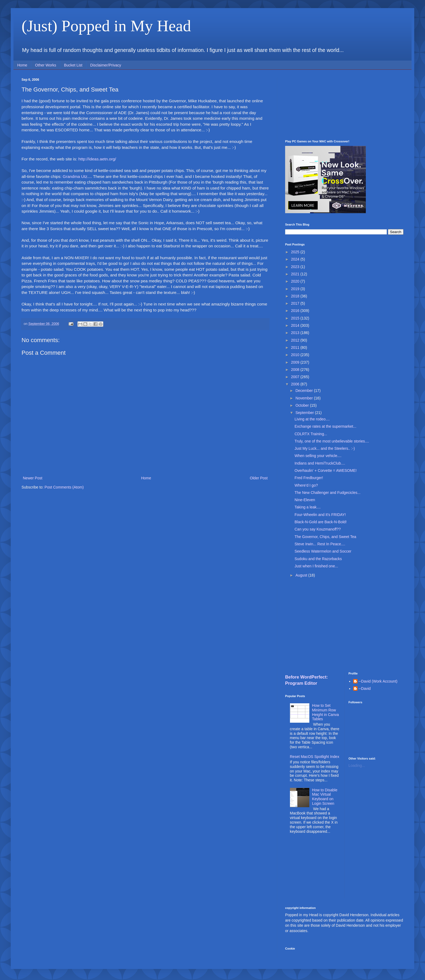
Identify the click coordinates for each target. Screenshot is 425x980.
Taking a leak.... (308, 507)
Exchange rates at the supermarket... (325, 426)
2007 (296, 377)
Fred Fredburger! (309, 478)
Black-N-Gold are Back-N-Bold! (321, 522)
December (304, 391)
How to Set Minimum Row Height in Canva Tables (325, 712)
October (303, 405)
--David (365, 689)
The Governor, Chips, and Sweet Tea (325, 537)
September (305, 413)
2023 (296, 267)
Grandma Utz (75, 176)
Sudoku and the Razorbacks (318, 559)
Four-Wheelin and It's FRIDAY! (320, 515)
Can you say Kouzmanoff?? (318, 529)
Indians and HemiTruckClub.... (320, 463)
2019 (296, 289)
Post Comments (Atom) (64, 487)
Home (22, 65)
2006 (296, 384)
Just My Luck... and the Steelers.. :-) (325, 448)
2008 (296, 370)
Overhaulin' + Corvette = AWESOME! (326, 470)
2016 (296, 311)
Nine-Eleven (305, 500)
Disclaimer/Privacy (106, 65)
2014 (296, 325)
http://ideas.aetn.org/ (97, 159)
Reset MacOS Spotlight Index (315, 757)
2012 (296, 340)
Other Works (45, 65)
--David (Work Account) (378, 681)
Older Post (259, 478)
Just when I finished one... (316, 566)
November (304, 398)
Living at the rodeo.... (312, 419)
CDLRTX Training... (311, 434)
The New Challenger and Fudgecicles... (327, 493)
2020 (296, 281)
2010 (296, 355)
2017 (296, 303)
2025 (296, 252)
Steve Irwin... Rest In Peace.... (320, 544)
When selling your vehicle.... (318, 456)
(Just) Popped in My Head (106, 26)
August (302, 575)
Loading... (357, 765)
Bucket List (73, 65)
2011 (296, 347)
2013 (296, 333)
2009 (296, 362)
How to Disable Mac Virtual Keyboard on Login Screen (325, 797)
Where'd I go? (306, 485)
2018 (296, 296)
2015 (296, 318)
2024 (296, 259)
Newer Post (33, 478)
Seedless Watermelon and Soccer (323, 551)
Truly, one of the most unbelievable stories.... (332, 441)
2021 (296, 274)
